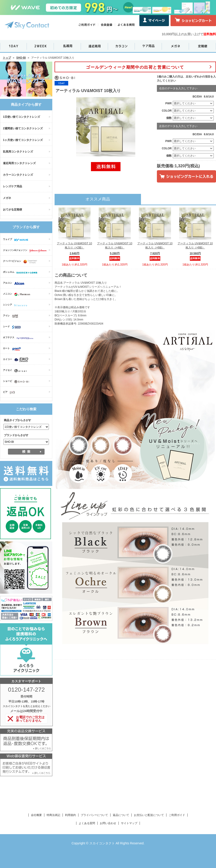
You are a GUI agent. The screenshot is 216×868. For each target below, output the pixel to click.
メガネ (7, 198)
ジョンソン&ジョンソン (26, 251)
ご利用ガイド (177, 815)
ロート (13, 349)
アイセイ (16, 371)
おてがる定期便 (13, 210)
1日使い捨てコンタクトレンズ (21, 117)
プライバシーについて (94, 815)
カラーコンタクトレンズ (18, 175)
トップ (7, 58)
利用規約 (70, 815)
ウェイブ (17, 240)
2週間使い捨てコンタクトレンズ (23, 128)
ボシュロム (21, 273)
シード (13, 327)
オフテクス (19, 338)
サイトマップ (129, 823)
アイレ (12, 316)
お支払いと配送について (149, 815)
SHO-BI (21, 58)
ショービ (17, 382)
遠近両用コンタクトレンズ (19, 163)
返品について (121, 815)
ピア (10, 393)
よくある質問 (87, 823)
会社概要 (36, 815)
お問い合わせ (108, 823)
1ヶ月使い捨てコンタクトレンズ (23, 140)
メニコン (18, 294)
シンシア (16, 305)
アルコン (15, 283)
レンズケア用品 (13, 186)
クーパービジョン (21, 262)
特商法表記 (53, 815)
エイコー (17, 360)
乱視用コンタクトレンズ (18, 152)
